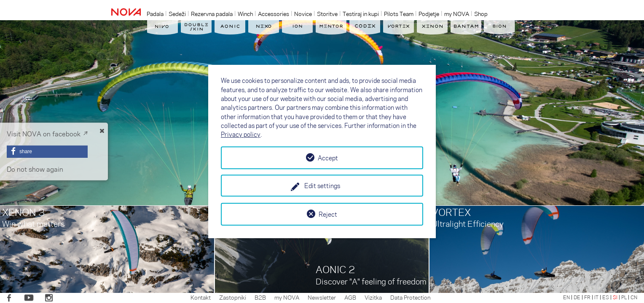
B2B (260, 297)
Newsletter (322, 297)
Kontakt (201, 297)
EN (566, 297)
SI (615, 297)
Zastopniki (233, 297)
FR (587, 297)
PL (624, 297)
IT (596, 297)
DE (577, 297)
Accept (328, 158)
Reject (328, 214)
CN (634, 297)
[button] (47, 151)
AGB (350, 297)
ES (606, 297)
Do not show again (35, 169)
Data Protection (410, 297)
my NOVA (287, 297)
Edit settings (322, 186)
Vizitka (373, 297)
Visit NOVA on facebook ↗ (47, 134)
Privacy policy (241, 134)
